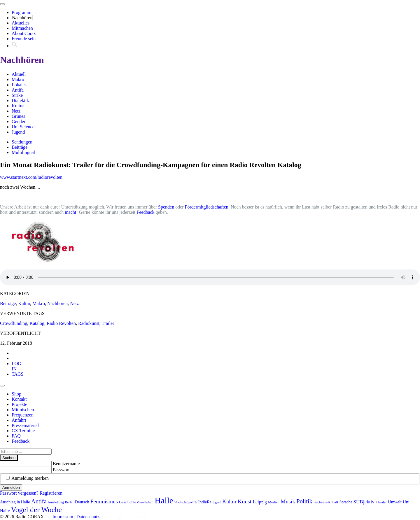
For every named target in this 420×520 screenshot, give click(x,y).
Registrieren (51, 493)
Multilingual (23, 152)
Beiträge (20, 147)
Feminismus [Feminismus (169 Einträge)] (104, 501)
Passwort (61, 470)
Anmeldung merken (30, 478)
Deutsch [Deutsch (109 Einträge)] (82, 502)
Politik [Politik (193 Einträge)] (304, 501)
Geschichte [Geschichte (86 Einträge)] (128, 502)
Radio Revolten (61, 323)
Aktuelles (21, 23)
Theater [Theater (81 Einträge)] (381, 502)
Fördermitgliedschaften (207, 207)
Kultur (18, 106)
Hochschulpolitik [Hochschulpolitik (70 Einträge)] (186, 502)
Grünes (18, 116)
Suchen (9, 458)
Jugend (18, 132)
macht (70, 212)
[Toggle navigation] (2, 4)
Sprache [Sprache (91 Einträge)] (346, 502)
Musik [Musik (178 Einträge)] (288, 501)
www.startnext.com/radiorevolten (31, 177)
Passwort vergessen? (19, 493)
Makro (18, 79)
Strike (17, 95)
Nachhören (22, 18)
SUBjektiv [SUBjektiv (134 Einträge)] (364, 502)
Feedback (145, 212)
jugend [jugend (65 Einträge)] (217, 502)
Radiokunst (89, 323)
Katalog (37, 323)
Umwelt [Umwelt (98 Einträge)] (395, 502)
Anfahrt (19, 420)
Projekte (19, 404)
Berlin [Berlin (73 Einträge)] (69, 502)
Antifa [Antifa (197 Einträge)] (39, 501)
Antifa (18, 90)
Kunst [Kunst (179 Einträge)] (245, 501)
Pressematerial (25, 425)
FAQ (16, 436)
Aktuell (19, 74)
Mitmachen (22, 28)
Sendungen (22, 142)
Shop (16, 394)
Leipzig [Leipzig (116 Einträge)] (260, 502)
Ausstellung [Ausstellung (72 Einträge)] (56, 502)
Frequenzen (23, 415)
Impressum (63, 517)
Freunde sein (24, 39)
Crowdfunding (14, 323)
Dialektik (20, 100)
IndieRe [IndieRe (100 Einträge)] (205, 502)
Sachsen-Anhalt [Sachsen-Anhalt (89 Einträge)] (326, 502)
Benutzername (66, 464)
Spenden (166, 207)
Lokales (19, 85)
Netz (16, 111)
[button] (15, 46)
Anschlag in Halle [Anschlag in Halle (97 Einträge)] (15, 502)
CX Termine (23, 431)
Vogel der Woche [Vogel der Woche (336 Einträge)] (36, 510)
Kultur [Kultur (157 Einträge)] (229, 501)
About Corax (24, 33)
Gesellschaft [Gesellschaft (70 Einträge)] (146, 502)
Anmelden (11, 487)
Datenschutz (88, 517)
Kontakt (19, 399)
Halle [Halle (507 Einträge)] (164, 500)
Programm (22, 12)
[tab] (16, 366)
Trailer (108, 323)
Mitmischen (23, 410)
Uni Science (23, 127)
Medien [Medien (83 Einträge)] (274, 502)
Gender (19, 121)
